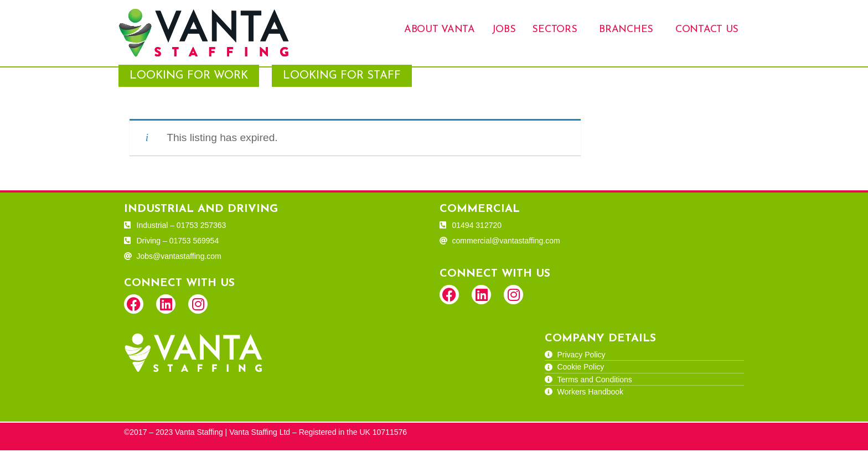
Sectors (554, 30)
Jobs (504, 30)
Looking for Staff (342, 77)
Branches (626, 30)
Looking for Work (189, 77)
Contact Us (707, 30)
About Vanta (440, 30)
